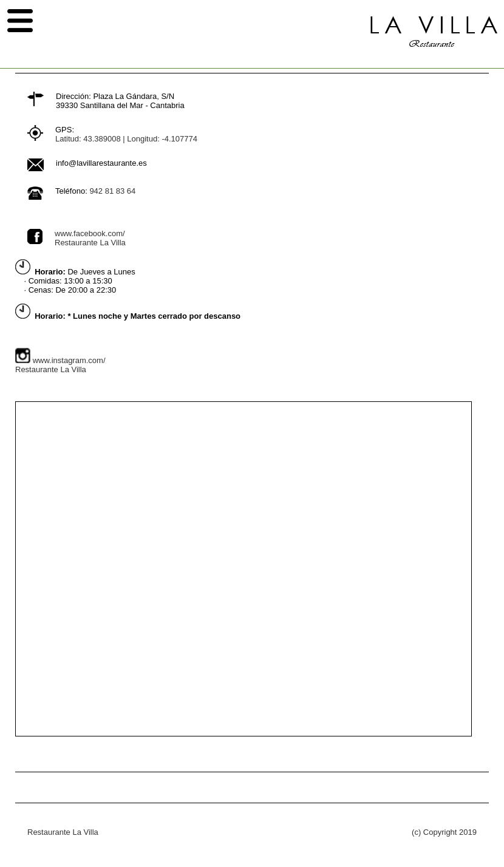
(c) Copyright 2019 (444, 832)
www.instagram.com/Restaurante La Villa (60, 365)
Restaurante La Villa (63, 832)
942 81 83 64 (112, 191)
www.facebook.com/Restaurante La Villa (90, 238)
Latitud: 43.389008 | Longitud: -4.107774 (126, 139)
